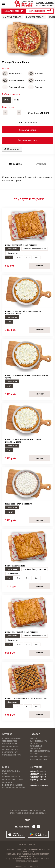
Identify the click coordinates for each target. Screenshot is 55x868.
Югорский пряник (39, 759)
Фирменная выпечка (40, 751)
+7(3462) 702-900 (38, 780)
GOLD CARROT (35, 866)
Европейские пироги (40, 757)
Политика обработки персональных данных (14, 786)
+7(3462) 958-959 (38, 771)
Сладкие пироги (10, 749)
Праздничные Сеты (11, 738)
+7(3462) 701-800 (38, 774)
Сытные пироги (10, 741)
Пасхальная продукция (36, 747)
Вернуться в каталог (28, 122)
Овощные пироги (10, 747)
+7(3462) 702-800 (38, 777)
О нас (5, 774)
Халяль (33, 738)
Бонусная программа (13, 780)
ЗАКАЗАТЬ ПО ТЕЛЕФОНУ (14, 11)
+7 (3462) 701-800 (45, 2)
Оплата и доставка (11, 777)
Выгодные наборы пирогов (39, 742)
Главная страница (11, 771)
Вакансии (7, 782)
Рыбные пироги (10, 744)
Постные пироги (10, 752)
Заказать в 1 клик (27, 130)
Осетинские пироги (12, 755)
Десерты (34, 754)
